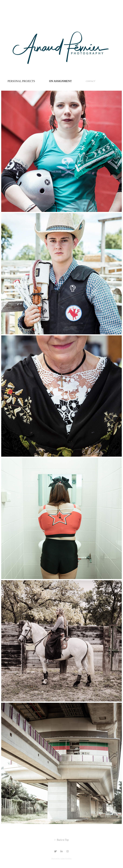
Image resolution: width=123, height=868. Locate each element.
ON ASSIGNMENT (60, 81)
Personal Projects (21, 81)
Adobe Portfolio (66, 859)
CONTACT (90, 81)
